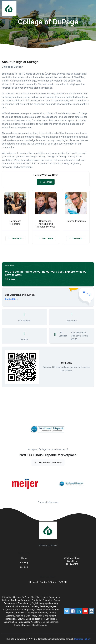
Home (24, 558)
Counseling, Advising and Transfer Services (46, 224)
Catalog (24, 563)
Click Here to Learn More (48, 463)
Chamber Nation (82, 639)
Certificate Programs (15, 222)
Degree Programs (76, 221)
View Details (15, 238)
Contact (24, 567)
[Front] (10, 9)
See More (46, 182)
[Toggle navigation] (91, 9)
